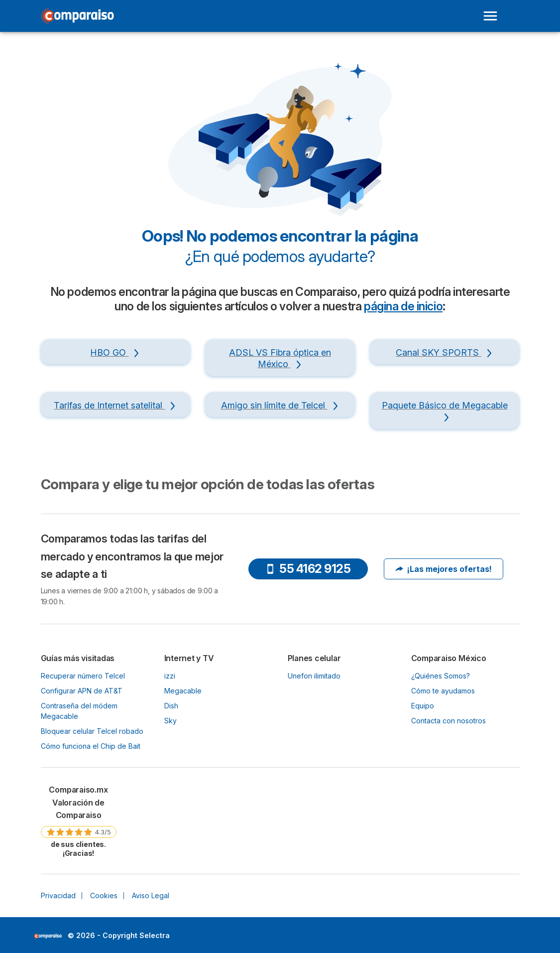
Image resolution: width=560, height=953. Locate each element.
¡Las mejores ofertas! (444, 569)
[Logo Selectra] (78, 16)
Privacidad (58, 895)
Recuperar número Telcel (83, 676)
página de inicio (403, 306)
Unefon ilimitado (314, 676)
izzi (170, 676)
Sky (170, 721)
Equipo (423, 706)
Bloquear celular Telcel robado (92, 731)
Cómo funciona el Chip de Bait (91, 746)
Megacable (183, 691)
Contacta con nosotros (448, 721)
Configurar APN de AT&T (82, 691)
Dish (171, 706)
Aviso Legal (151, 895)
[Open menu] (490, 16)
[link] (79, 821)
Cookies (104, 895)
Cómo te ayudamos (443, 691)
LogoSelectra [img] (48, 936)
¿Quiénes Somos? (441, 676)
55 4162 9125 (308, 569)
